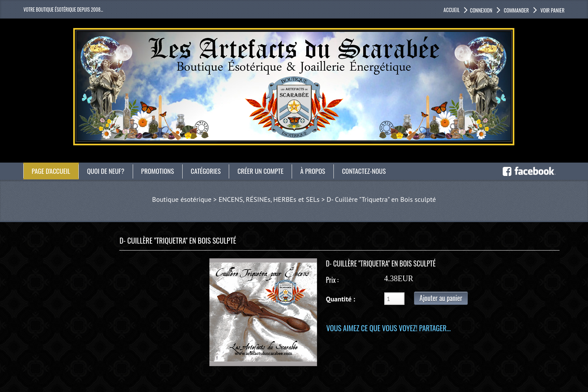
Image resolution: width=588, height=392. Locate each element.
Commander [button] (516, 10)
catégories (210, 171)
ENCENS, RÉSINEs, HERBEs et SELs (269, 199)
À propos (320, 171)
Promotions (161, 171)
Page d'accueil (52, 171)
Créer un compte (266, 171)
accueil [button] (452, 10)
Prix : (332, 280)
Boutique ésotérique (182, 199)
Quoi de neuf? (108, 171)
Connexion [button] (481, 10)
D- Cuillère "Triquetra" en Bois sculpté (381, 199)
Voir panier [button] (552, 10)
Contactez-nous (372, 171)
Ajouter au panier (441, 298)
